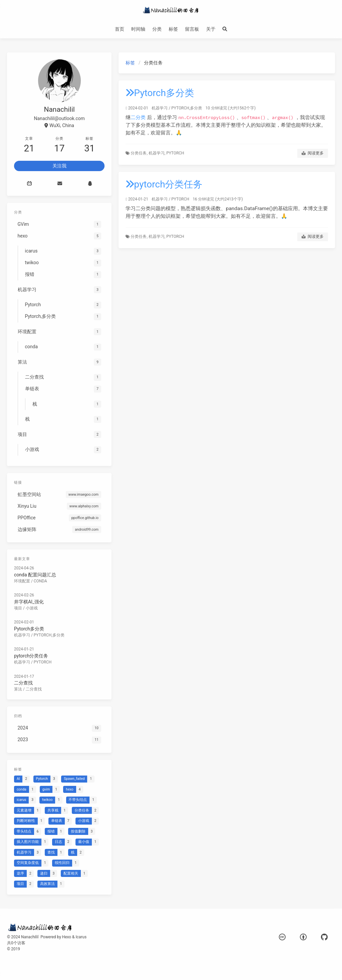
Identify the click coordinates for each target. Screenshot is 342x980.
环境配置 (22, 581)
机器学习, (157, 153)
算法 (18, 689)
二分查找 (23, 683)
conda (40, 581)
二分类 (138, 117)
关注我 (59, 166)
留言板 (192, 29)
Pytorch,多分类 (187, 108)
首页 (120, 29)
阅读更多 (313, 153)
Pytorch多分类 (160, 93)
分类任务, (139, 153)
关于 (211, 29)
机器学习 (160, 108)
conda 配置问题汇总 (35, 575)
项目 (18, 608)
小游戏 (32, 608)
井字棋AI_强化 (29, 602)
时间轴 (138, 29)
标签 (173, 29)
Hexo (67, 937)
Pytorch (175, 153)
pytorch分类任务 (164, 184)
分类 (157, 29)
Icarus (81, 937)
